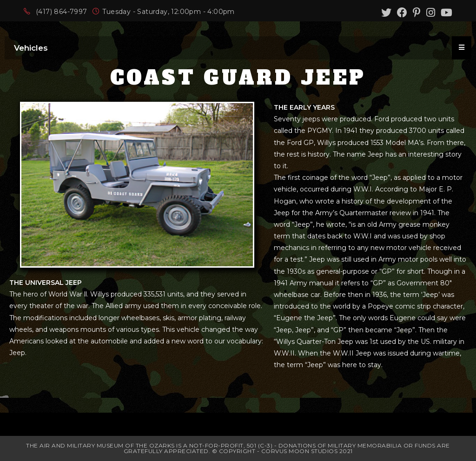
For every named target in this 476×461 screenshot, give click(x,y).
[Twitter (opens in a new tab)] (386, 13)
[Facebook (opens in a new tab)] (402, 13)
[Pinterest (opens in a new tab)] (417, 13)
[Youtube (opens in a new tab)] (445, 13)
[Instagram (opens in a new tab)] (431, 13)
